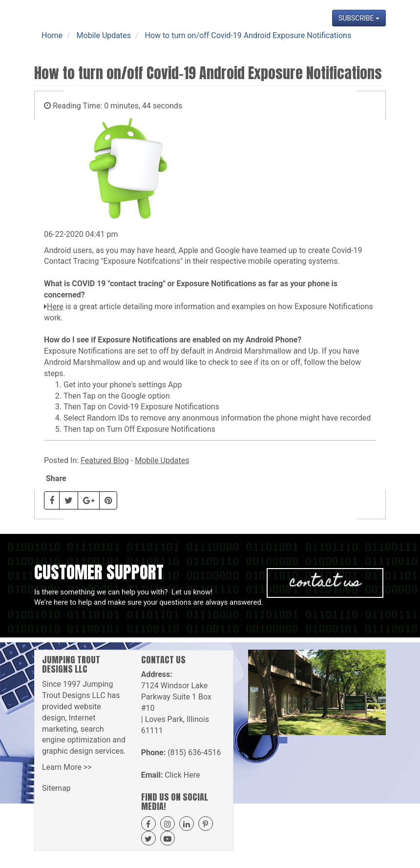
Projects (264, 44)
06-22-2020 (64, 234)
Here (55, 307)
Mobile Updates (162, 460)
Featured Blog (105, 460)
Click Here (182, 775)
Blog (296, 44)
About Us (118, 44)
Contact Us (362, 44)
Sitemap (56, 788)
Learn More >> (67, 767)
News (323, 44)
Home (83, 44)
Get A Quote (219, 44)
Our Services (166, 44)
